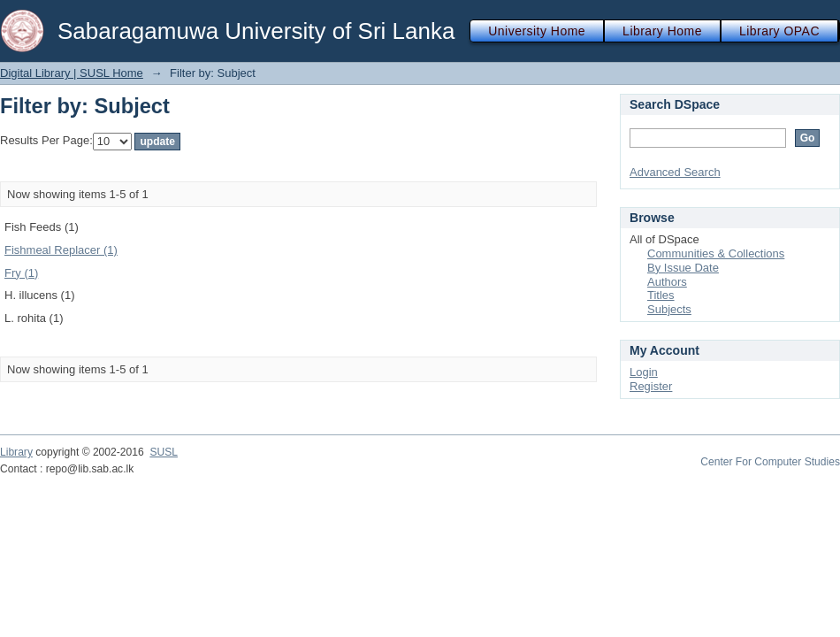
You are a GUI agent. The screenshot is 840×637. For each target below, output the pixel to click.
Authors (667, 282)
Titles (661, 295)
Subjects (669, 309)
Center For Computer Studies (770, 462)
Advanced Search (675, 172)
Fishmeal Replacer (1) (61, 250)
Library (16, 452)
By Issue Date (683, 268)
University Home (537, 31)
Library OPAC (779, 31)
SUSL (164, 452)
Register (651, 386)
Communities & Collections (716, 253)
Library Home (662, 31)
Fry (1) (21, 273)
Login (644, 372)
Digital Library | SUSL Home (72, 73)
